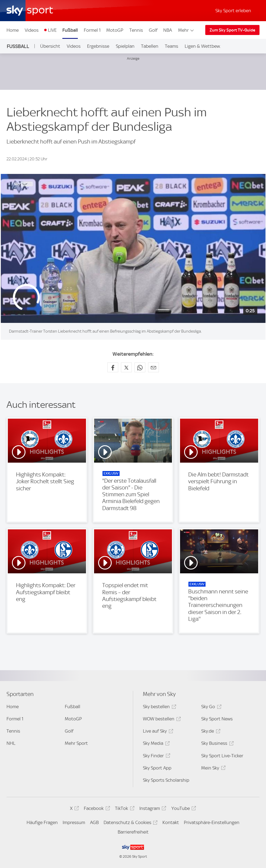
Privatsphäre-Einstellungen (212, 822)
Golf (153, 30)
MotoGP (115, 30)
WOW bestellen (161, 720)
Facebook (96, 809)
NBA (168, 30)
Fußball (70, 30)
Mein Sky (212, 769)
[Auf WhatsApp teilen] (140, 367)
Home (13, 30)
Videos (32, 30)
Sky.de (210, 732)
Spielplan (125, 46)
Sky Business (217, 744)
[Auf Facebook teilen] (113, 367)
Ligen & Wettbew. (203, 46)
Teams (172, 46)
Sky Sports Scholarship (166, 780)
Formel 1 (92, 30)
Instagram (152, 809)
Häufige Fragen (42, 822)
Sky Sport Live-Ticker (222, 756)
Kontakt (171, 822)
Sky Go (210, 708)
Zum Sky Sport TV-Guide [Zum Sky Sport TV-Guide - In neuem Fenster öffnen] (232, 30)
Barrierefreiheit (133, 832)
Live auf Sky (157, 732)
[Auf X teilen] (126, 367)
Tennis (136, 30)
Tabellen (150, 46)
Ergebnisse (98, 46)
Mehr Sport (76, 743)
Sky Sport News (217, 719)
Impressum (74, 822)
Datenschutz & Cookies (130, 823)
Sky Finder (156, 757)
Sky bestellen (159, 708)
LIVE (52, 30)
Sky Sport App (157, 768)
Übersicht (50, 46)
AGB (94, 822)
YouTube (183, 809)
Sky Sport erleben (233, 11)
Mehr (186, 30)
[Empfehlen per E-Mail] (153, 367)
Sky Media (155, 744)
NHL (11, 743)
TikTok (124, 809)
